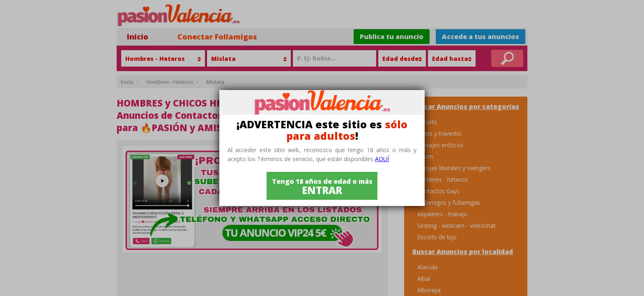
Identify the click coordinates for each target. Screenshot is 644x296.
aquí (382, 159)
